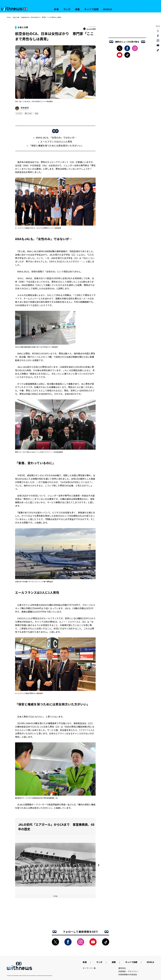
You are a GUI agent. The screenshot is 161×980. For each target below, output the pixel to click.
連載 (77, 9)
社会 (37, 113)
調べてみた (29, 113)
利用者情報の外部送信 (128, 974)
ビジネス (19, 113)
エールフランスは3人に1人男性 (56, 141)
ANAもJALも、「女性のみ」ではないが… (56, 137)
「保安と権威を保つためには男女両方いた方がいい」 (56, 145)
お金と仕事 (16, 17)
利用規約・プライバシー (129, 971)
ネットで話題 (91, 9)
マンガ (67, 9)
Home (9, 17)
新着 (56, 9)
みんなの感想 (89, 29)
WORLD (108, 9)
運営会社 (122, 968)
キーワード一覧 (89, 968)
